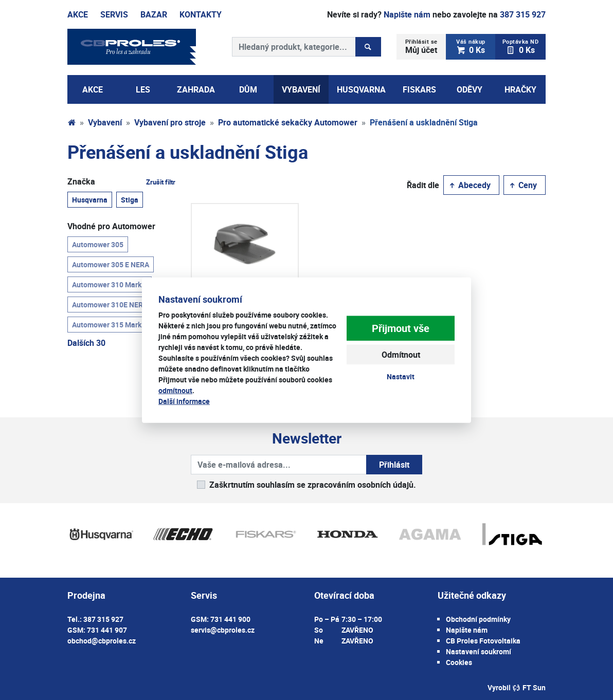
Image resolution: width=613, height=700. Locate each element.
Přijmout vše (401, 328)
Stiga (130, 199)
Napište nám (407, 14)
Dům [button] (248, 89)
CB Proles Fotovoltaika (483, 641)
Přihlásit (394, 465)
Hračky (520, 89)
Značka (121, 181)
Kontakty (201, 14)
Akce (78, 14)
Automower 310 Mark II (110, 284)
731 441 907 (107, 630)
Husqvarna (90, 199)
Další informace (184, 401)
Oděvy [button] (470, 89)
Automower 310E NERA (110, 304)
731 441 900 (230, 619)
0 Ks (471, 47)
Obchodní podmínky (478, 619)
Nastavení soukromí (479, 651)
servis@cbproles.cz (223, 630)
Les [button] (143, 89)
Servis (114, 14)
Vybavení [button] (301, 89)
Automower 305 (98, 244)
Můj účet (421, 47)
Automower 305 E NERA (111, 264)
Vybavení (105, 122)
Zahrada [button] (196, 89)
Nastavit (401, 376)
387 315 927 (523, 14)
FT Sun (529, 687)
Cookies (459, 662)
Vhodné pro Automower (111, 226)
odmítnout (175, 390)
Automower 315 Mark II (110, 324)
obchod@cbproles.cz (102, 641)
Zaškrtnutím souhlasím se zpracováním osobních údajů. (313, 485)
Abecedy (469, 185)
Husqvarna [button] (361, 89)
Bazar (154, 14)
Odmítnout (401, 355)
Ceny (522, 185)
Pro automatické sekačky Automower (288, 122)
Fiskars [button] (419, 89)
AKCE (93, 89)
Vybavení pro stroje (170, 122)
